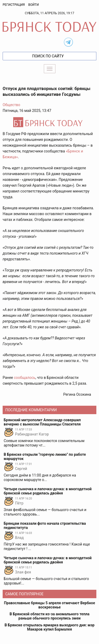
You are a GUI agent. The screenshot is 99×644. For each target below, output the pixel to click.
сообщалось (25, 378)
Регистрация (14, 5)
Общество (11, 105)
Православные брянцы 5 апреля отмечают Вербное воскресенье (49, 605)
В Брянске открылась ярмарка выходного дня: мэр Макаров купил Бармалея (49, 627)
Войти (34, 5)
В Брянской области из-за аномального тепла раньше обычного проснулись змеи (49, 616)
